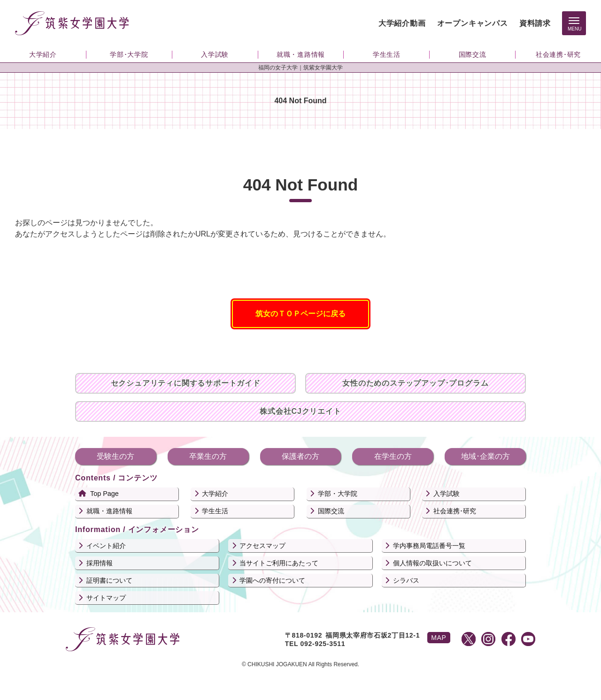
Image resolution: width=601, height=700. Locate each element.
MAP (439, 638)
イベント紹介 (106, 546)
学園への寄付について (272, 580)
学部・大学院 (338, 494)
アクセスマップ (262, 546)
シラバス (406, 580)
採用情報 (100, 563)
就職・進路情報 (109, 511)
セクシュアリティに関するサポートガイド (186, 383)
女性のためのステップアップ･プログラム (415, 383)
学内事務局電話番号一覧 (429, 546)
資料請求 (535, 23)
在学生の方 (393, 456)
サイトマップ (106, 598)
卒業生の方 (208, 456)
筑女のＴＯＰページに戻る (300, 314)
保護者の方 (300, 456)
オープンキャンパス (473, 23)
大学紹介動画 (402, 23)
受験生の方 (116, 456)
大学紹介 (215, 494)
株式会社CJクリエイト (300, 411)
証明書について (109, 580)
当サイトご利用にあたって (279, 563)
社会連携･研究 (455, 511)
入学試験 (447, 494)
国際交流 (331, 511)
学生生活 (215, 511)
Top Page (104, 494)
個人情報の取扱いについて (432, 563)
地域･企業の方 (485, 456)
